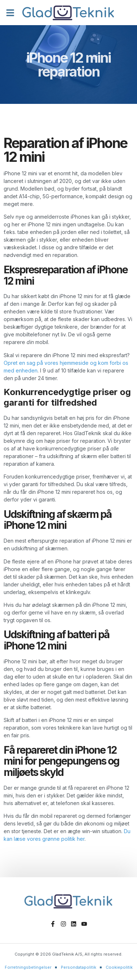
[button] (10, 13)
